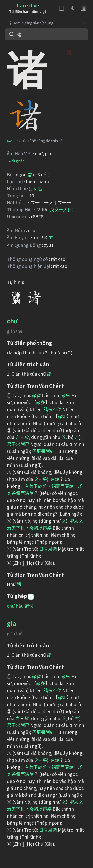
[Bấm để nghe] (51, 238)
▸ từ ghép (17, 161)
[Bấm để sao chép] (9, 141)
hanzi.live (28, 5)
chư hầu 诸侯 (20, 606)
